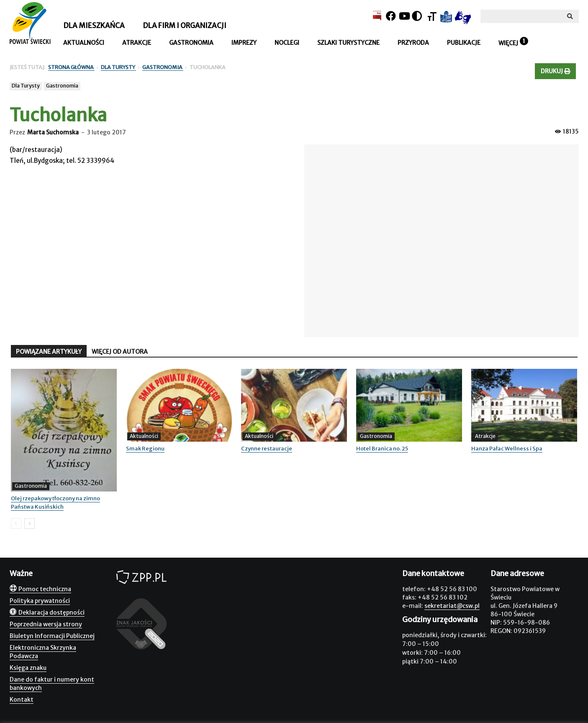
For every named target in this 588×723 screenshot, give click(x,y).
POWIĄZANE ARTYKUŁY (49, 352)
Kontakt (22, 700)
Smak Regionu (145, 449)
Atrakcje (137, 43)
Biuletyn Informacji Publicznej (52, 636)
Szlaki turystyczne (348, 43)
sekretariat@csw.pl (452, 606)
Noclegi (287, 43)
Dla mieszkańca (94, 26)
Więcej (508, 43)
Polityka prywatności (40, 601)
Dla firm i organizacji (185, 26)
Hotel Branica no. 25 (382, 449)
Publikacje (464, 43)
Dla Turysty (26, 86)
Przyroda (413, 43)
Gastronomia (191, 43)
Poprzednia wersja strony (46, 624)
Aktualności (84, 43)
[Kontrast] (417, 16)
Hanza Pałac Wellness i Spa (507, 449)
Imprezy (244, 43)
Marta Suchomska (53, 132)
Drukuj (555, 71)
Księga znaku (28, 668)
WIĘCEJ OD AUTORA (120, 352)
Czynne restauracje (267, 449)
